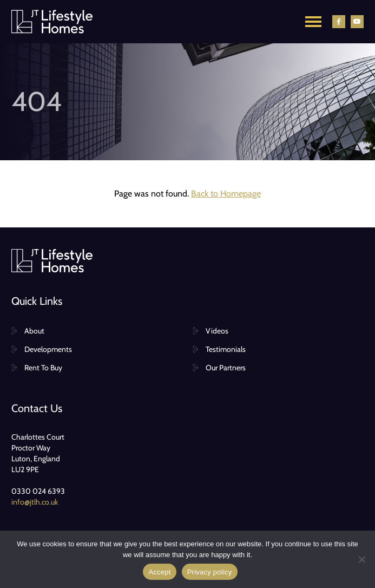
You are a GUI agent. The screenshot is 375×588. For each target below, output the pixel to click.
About (34, 331)
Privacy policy (210, 572)
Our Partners (226, 368)
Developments (48, 349)
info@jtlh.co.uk (35, 502)
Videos (217, 331)
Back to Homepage (226, 194)
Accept (159, 572)
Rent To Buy (43, 368)
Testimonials (226, 349)
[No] (361, 559)
